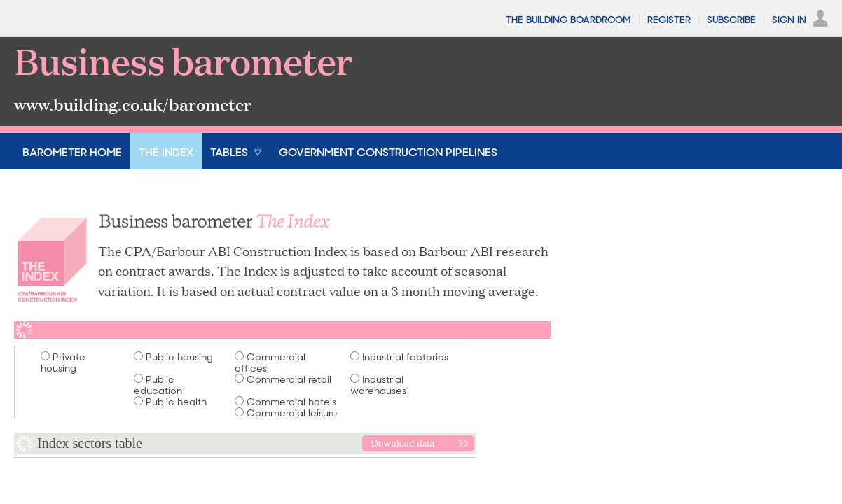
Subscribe (731, 20)
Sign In (789, 20)
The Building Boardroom (568, 20)
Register (669, 20)
